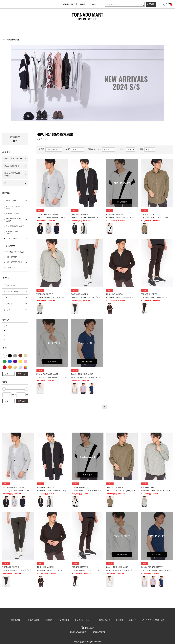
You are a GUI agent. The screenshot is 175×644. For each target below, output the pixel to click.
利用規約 (48, 620)
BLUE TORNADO (12, 166)
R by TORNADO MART (15, 226)
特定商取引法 (63, 620)
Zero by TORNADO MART (12, 174)
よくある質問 (33, 620)
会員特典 (133, 620)
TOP (4, 40)
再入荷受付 (122, 202)
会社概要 (120, 620)
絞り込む (22, 374)
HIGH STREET (10, 246)
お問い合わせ (104, 620)
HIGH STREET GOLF (13, 159)
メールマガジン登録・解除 (153, 620)
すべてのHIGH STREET (15, 252)
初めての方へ (16, 620)
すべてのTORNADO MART (14, 207)
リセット (8, 374)
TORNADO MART (11, 200)
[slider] (4, 389)
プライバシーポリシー (84, 620)
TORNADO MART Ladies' (13, 232)
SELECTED (10, 267)
